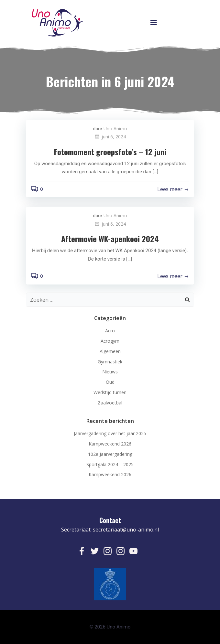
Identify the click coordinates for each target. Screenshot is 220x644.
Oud (110, 382)
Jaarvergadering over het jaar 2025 (110, 433)
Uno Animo (115, 129)
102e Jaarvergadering (110, 454)
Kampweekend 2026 (110, 444)
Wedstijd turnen (110, 392)
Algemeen (110, 351)
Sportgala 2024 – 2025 (110, 464)
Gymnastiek (110, 362)
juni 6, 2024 (110, 137)
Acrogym (110, 341)
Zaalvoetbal (110, 403)
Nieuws (110, 372)
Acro (110, 331)
